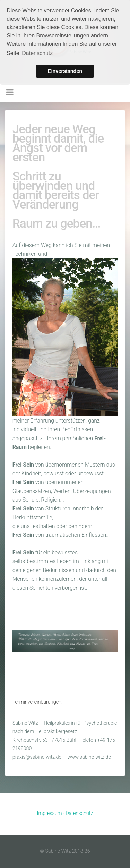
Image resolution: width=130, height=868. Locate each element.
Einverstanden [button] (65, 71)
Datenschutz (79, 813)
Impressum (50, 813)
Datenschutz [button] (37, 53)
